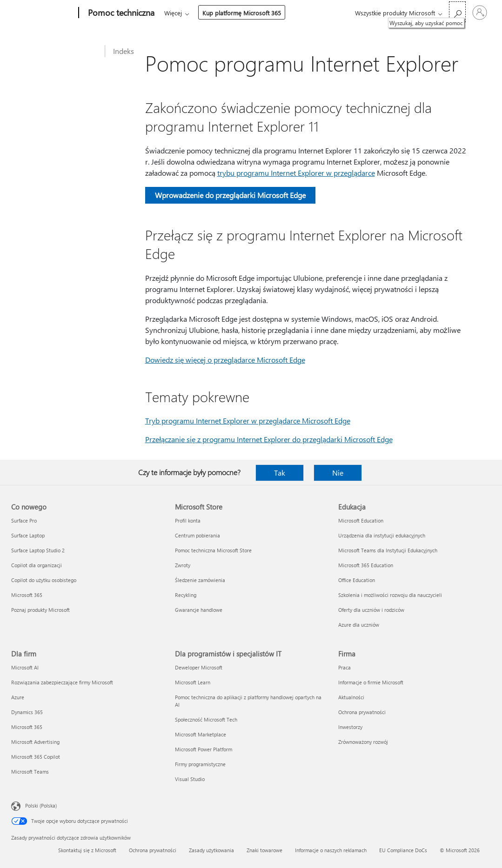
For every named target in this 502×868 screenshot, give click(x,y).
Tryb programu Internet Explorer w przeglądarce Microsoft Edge (248, 421)
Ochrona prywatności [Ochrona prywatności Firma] (362, 712)
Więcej (173, 13)
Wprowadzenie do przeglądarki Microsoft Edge (230, 195)
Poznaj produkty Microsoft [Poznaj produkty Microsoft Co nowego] (40, 610)
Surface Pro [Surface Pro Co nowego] (24, 520)
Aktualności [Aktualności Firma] (351, 697)
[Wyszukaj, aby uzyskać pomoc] (457, 12)
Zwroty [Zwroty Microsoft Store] (183, 565)
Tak (280, 473)
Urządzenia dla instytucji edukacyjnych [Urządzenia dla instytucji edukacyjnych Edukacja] (382, 535)
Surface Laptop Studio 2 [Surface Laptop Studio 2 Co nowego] (38, 550)
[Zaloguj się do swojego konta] (480, 13)
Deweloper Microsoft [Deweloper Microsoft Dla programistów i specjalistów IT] (199, 667)
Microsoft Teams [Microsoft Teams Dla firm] (30, 772)
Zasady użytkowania (211, 850)
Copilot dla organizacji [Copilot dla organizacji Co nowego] (37, 565)
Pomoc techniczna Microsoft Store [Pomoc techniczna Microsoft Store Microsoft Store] (213, 550)
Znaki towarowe (264, 850)
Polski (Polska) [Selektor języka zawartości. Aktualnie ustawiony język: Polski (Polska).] (41, 805)
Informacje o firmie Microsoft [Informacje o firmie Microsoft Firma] (371, 682)
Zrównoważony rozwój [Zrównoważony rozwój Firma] (363, 742)
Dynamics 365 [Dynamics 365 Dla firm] (27, 712)
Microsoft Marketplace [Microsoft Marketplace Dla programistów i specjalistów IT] (201, 734)
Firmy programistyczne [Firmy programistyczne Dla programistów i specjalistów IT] (200, 764)
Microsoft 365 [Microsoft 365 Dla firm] (27, 727)
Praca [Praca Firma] (345, 667)
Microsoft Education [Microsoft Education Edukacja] (361, 520)
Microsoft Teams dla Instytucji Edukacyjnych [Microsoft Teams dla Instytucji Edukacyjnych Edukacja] (388, 550)
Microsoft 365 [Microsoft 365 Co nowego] (27, 595)
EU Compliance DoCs (403, 850)
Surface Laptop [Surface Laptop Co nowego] (28, 535)
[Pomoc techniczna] (120, 13)
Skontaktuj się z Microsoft (87, 850)
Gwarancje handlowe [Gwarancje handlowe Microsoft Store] (199, 610)
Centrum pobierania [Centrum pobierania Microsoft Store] (197, 535)
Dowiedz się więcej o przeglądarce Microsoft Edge (225, 360)
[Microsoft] (43, 13)
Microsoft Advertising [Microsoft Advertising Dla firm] (35, 742)
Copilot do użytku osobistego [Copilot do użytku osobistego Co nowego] (44, 580)
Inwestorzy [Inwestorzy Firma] (350, 727)
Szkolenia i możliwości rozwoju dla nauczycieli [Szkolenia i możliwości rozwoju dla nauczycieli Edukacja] (390, 595)
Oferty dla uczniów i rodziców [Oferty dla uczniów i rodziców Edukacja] (371, 610)
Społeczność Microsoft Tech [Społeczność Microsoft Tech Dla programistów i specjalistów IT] (206, 719)
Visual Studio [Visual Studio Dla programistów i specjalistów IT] (190, 779)
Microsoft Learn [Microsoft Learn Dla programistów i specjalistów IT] (193, 682)
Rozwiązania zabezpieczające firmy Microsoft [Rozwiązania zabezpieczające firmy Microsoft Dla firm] (62, 682)
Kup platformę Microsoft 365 (242, 13)
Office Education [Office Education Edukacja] (357, 580)
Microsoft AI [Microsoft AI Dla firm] (25, 667)
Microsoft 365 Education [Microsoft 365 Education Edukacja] (366, 565)
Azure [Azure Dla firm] (18, 697)
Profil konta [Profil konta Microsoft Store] (188, 520)
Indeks (124, 51)
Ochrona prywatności (153, 850)
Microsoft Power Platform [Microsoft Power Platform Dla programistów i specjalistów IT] (204, 749)
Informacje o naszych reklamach (331, 850)
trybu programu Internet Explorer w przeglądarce (296, 173)
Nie (338, 473)
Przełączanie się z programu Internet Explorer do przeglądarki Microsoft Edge (269, 439)
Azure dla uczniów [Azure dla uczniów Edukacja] (359, 625)
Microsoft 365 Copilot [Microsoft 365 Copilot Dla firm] (36, 757)
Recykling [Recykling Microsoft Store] (186, 595)
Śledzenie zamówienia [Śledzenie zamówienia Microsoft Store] (200, 580)
